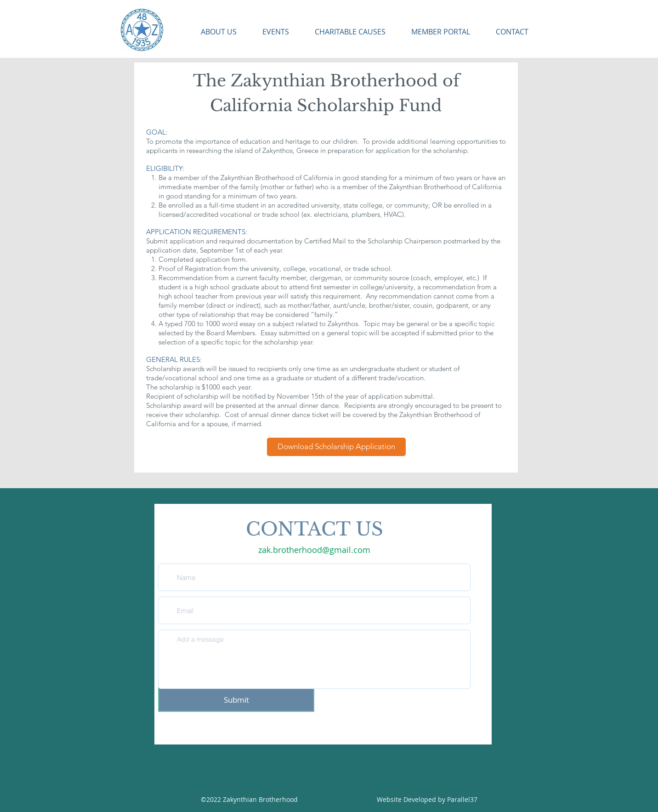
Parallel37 (462, 799)
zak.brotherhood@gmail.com (314, 550)
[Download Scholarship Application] (336, 447)
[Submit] (236, 700)
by (442, 799)
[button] (213, 32)
